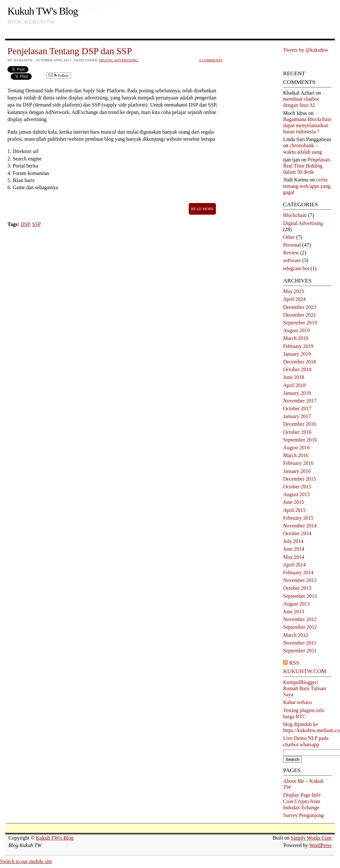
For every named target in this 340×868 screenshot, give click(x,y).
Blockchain (295, 215)
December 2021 (300, 315)
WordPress (320, 845)
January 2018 (297, 393)
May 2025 (294, 291)
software (292, 260)
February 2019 (298, 346)
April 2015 (294, 510)
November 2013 (300, 580)
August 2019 (296, 330)
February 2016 (298, 463)
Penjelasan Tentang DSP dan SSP (70, 51)
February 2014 (298, 572)
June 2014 (294, 549)
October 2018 (297, 369)
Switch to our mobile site (26, 861)
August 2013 (296, 604)
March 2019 (296, 338)
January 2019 (297, 354)
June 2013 (294, 612)
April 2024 (294, 299)
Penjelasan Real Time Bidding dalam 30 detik (306, 166)
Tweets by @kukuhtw (306, 50)
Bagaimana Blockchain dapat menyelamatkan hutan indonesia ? (307, 125)
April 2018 (294, 385)
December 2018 (300, 362)
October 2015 (297, 487)
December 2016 (300, 424)
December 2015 (300, 479)
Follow (59, 76)
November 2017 (300, 401)
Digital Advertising (119, 60)
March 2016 (296, 455)
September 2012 (300, 627)
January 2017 (297, 416)
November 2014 (300, 526)
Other (289, 237)
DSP (25, 224)
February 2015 (298, 518)
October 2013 (297, 588)
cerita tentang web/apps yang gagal (307, 186)
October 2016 (297, 432)
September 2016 (300, 440)
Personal (292, 245)
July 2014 (293, 541)
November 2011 (300, 643)
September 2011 (300, 651)
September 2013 (300, 596)
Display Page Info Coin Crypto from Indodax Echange (302, 801)
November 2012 (300, 619)
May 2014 (294, 557)
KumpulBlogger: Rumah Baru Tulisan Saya (304, 688)
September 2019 (300, 323)
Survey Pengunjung (303, 815)
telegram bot (296, 268)
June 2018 (294, 377)
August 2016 (296, 448)
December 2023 (300, 307)
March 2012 (296, 635)
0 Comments (211, 60)
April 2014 (294, 565)
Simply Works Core (311, 838)
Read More (202, 209)
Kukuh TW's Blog (43, 11)
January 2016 (297, 471)
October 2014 (297, 533)
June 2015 (294, 502)
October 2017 (297, 408)
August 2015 (296, 494)
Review (291, 253)
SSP (36, 224)
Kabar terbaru (297, 702)
